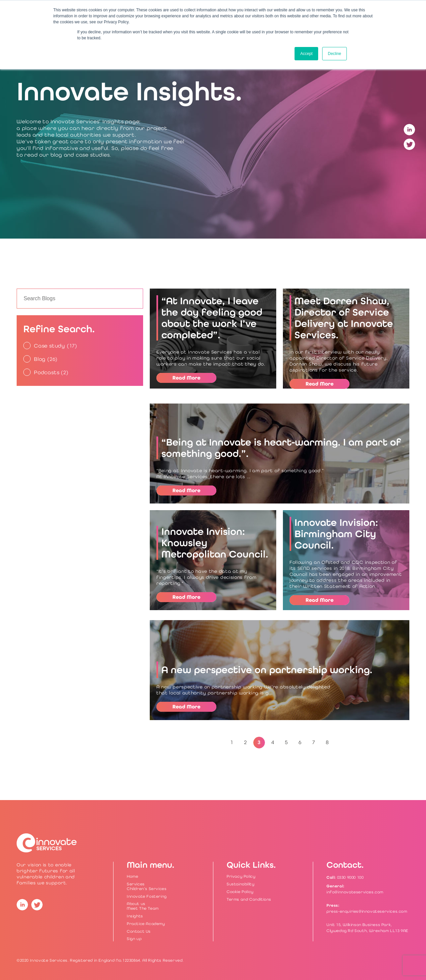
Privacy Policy (241, 876)
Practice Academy (146, 924)
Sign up (134, 939)
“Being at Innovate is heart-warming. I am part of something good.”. (281, 448)
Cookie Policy (240, 892)
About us (136, 904)
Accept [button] (306, 54)
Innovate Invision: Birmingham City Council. (336, 534)
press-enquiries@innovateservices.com (367, 911)
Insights (135, 916)
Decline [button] (334, 54)
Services (136, 884)
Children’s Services (147, 889)
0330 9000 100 (350, 877)
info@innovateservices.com (355, 892)
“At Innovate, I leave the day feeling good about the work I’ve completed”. (212, 318)
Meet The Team (143, 908)
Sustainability (240, 884)
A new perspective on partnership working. (267, 670)
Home (132, 876)
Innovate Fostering (147, 896)
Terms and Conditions (249, 899)
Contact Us (139, 931)
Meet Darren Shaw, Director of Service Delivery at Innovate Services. (344, 318)
